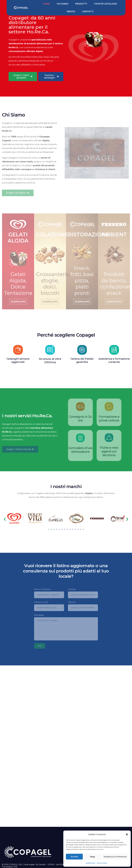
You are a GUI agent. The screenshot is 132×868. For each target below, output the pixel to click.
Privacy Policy (102, 863)
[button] (127, 834)
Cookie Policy (91, 863)
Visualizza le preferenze (115, 857)
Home (47, 4)
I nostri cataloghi (106, 4)
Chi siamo (63, 4)
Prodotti (81, 4)
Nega (93, 857)
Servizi (71, 12)
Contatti (88, 12)
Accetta (74, 857)
